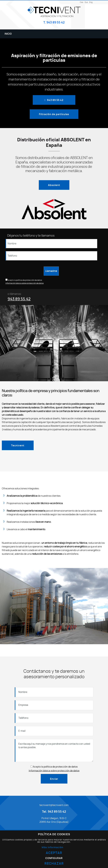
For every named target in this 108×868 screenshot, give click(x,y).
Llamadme (51, 271)
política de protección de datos (29, 280)
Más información (52, 847)
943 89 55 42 (19, 299)
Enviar (54, 779)
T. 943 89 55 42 (54, 23)
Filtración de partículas (54, 114)
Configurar (54, 858)
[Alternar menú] (100, 34)
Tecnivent (18, 446)
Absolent (54, 185)
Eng (91, 2)
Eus (86, 2)
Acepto (11, 280)
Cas (82, 2)
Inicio (8, 34)
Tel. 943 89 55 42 (54, 812)
